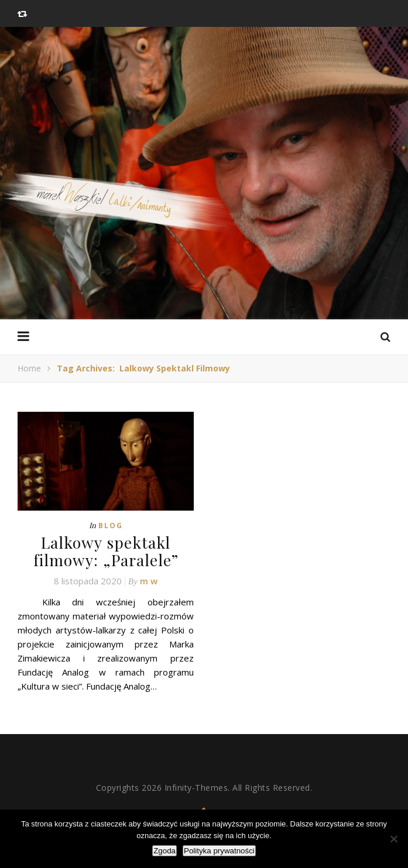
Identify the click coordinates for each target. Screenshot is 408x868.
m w (149, 580)
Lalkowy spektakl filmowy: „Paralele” (106, 550)
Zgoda (164, 851)
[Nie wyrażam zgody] (393, 839)
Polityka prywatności (219, 851)
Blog (111, 526)
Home (29, 368)
